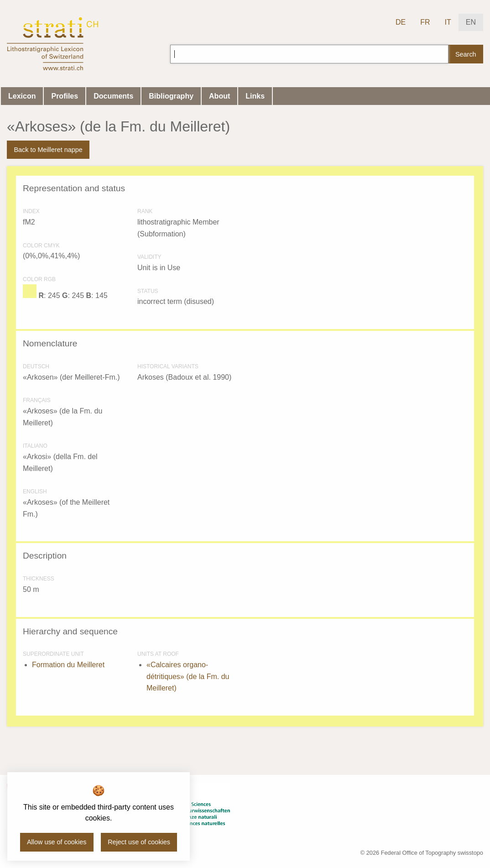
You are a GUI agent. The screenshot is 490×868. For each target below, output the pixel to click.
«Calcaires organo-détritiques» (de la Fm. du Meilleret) (188, 676)
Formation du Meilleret (68, 665)
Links (255, 96)
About (219, 96)
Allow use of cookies (57, 842)
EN (471, 22)
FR (425, 22)
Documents (113, 96)
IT (448, 22)
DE (401, 22)
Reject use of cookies (139, 842)
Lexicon (22, 96)
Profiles (65, 96)
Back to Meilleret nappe (48, 150)
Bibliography (171, 96)
